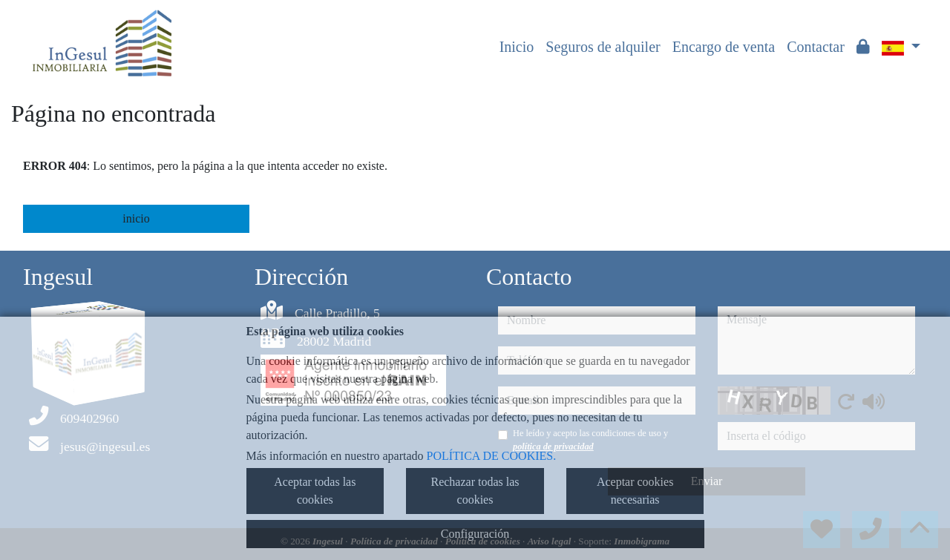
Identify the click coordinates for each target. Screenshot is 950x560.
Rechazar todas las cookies (475, 491)
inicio (136, 218)
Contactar (816, 47)
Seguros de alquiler (603, 47)
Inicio (517, 47)
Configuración (475, 534)
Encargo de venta (724, 47)
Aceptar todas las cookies (315, 491)
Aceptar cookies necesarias (635, 491)
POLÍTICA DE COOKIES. (492, 456)
